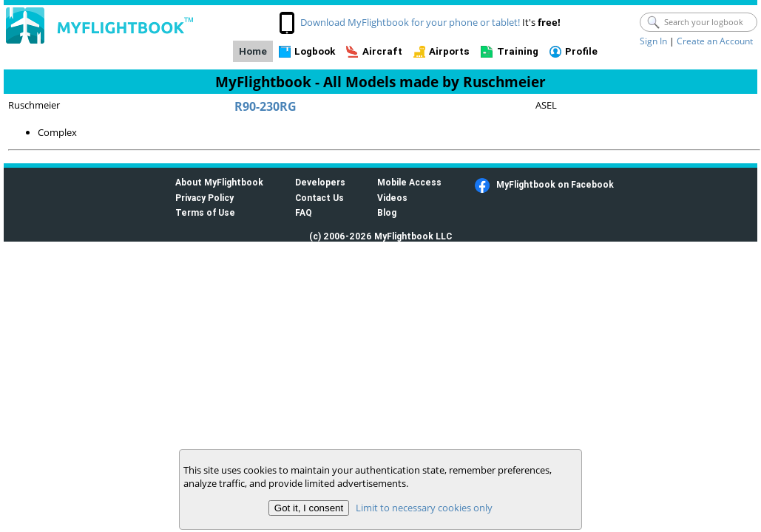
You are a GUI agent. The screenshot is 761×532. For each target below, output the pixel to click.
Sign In (653, 41)
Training (518, 51)
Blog (387, 212)
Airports (449, 51)
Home (253, 51)
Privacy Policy (204, 198)
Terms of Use (205, 212)
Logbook (315, 51)
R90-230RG (265, 106)
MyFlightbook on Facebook (555, 184)
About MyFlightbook (219, 182)
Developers (320, 182)
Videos (392, 198)
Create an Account (715, 41)
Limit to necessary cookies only (424, 508)
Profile (581, 51)
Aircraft (382, 51)
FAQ (304, 212)
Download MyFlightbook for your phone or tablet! (410, 22)
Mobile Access (409, 182)
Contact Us (319, 198)
